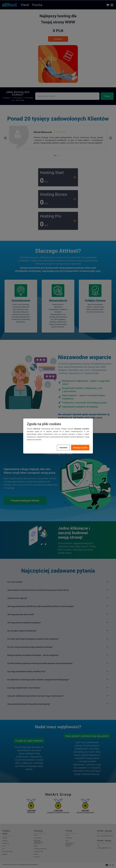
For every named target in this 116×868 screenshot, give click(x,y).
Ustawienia (63, 448)
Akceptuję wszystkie (80, 448)
